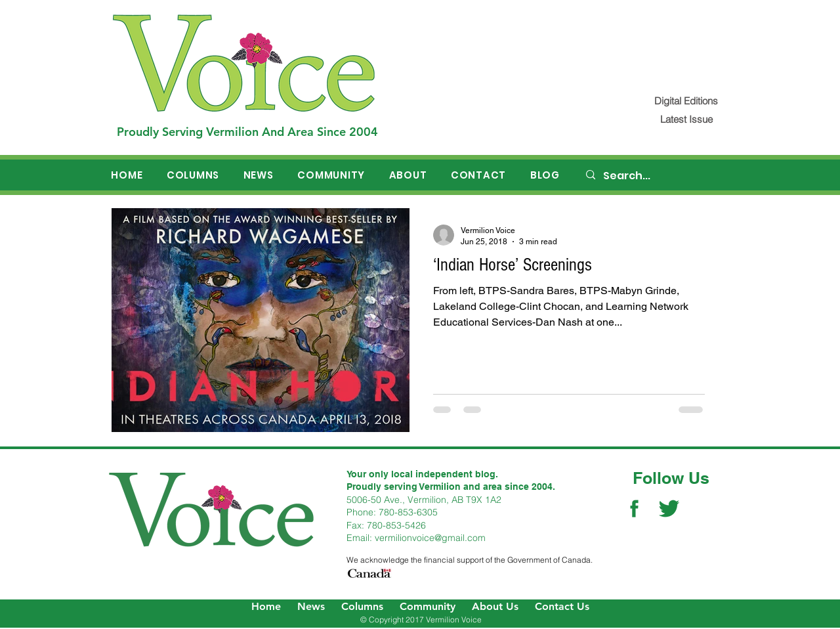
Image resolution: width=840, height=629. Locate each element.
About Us (495, 606)
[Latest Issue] (686, 119)
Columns (362, 606)
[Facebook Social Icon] (634, 509)
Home (266, 606)
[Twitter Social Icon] (669, 509)
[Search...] (657, 176)
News (311, 606)
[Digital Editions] (686, 101)
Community (428, 606)
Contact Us (562, 606)
